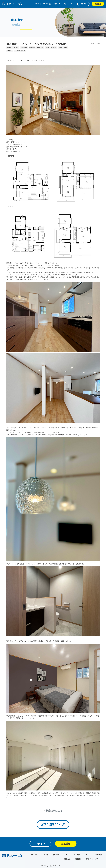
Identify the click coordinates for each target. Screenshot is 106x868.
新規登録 (98, 4)
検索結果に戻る (54, 811)
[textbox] (53, 429)
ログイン (83, 4)
